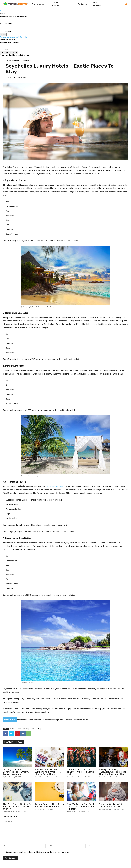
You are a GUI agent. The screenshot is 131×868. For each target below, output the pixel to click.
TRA (38, 729)
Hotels (12, 729)
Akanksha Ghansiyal (105, 809)
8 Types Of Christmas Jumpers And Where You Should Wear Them (48, 772)
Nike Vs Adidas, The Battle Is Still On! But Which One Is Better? (81, 807)
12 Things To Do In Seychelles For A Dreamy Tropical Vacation (16, 772)
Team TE (12, 77)
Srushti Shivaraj (40, 777)
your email (4, 50)
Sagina (5, 777)
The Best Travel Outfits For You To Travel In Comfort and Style (17, 807)
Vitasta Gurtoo (72, 777)
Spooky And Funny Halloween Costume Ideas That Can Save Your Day (112, 772)
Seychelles (27, 61)
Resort (32, 729)
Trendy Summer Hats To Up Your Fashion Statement (49, 805)
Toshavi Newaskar (9, 812)
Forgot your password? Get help (13, 37)
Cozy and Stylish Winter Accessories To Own (111, 805)
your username (6, 23)
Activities (83, 4)
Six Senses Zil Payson (56, 487)
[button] (126, 4)
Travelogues (38, 4)
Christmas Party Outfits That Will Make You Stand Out (80, 772)
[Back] (1, 11)
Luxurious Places (22, 729)
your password (6, 32)
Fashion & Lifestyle (13, 61)
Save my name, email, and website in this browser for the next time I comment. (38, 852)
